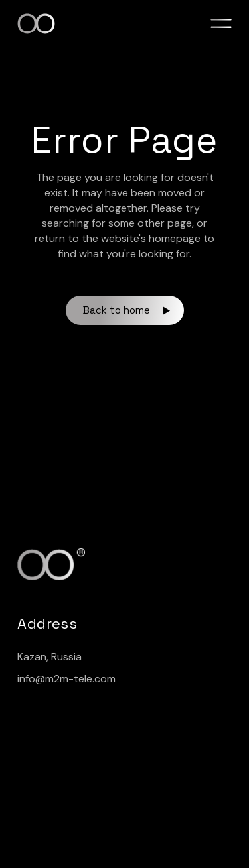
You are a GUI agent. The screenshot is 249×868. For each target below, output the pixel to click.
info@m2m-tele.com (66, 679)
